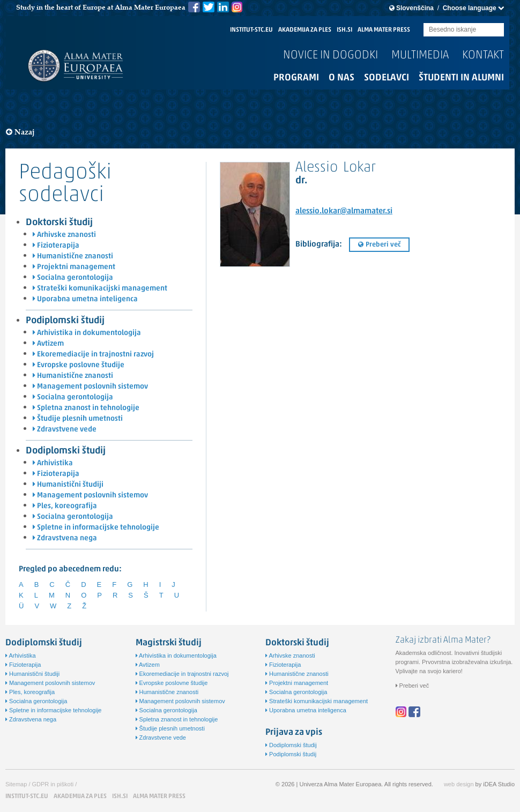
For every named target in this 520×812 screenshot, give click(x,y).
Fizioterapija (56, 246)
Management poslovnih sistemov (90, 387)
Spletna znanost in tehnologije (86, 408)
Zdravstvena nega (65, 538)
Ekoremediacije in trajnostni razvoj (93, 355)
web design (459, 784)
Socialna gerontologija (73, 278)
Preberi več (379, 245)
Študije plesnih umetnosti (78, 419)
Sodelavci (387, 78)
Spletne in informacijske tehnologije (96, 528)
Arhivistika (53, 463)
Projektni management (74, 267)
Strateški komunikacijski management (100, 289)
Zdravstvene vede (65, 430)
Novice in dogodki (330, 55)
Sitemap (16, 784)
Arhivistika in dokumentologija (87, 333)
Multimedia (420, 55)
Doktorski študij (59, 223)
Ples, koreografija (65, 506)
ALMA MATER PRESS (384, 30)
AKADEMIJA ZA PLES (305, 30)
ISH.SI (344, 30)
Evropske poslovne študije (79, 365)
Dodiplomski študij (66, 451)
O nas (341, 78)
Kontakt (483, 55)
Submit (496, 30)
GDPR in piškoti (53, 784)
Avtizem (48, 344)
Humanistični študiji (68, 485)
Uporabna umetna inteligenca (85, 299)
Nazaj (20, 132)
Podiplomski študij (65, 321)
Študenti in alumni (461, 78)
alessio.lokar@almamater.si (344, 211)
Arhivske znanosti (64, 235)
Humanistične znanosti (73, 256)
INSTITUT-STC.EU (251, 30)
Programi (296, 78)
